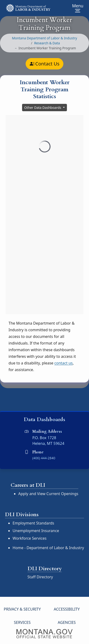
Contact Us (45, 64)
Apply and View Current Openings (48, 494)
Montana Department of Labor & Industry (44, 38)
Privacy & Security (22, 609)
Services (22, 622)
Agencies (67, 622)
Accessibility (67, 609)
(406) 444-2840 (44, 458)
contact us (63, 363)
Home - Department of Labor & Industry (48, 548)
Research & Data (47, 43)
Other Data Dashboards (43, 108)
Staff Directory (40, 577)
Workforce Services (30, 538)
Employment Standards (33, 523)
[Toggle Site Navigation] (78, 8)
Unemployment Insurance (36, 531)
